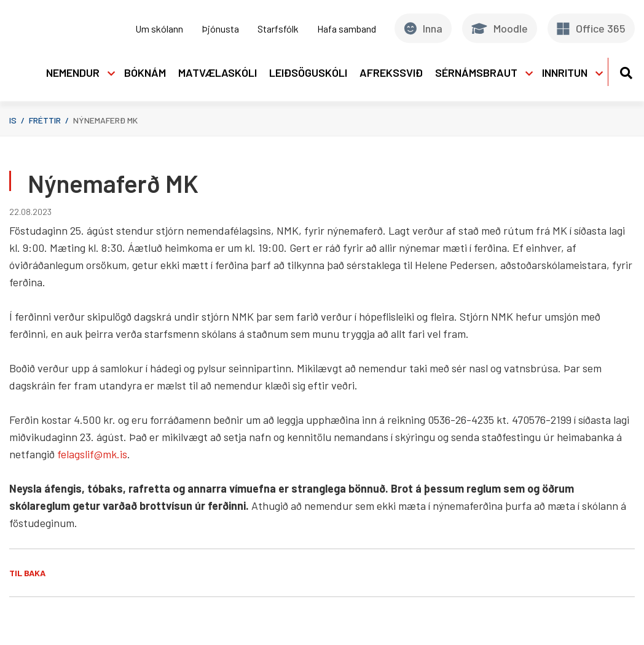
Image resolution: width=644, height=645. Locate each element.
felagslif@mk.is (92, 454)
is (13, 120)
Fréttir (45, 120)
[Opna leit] (626, 71)
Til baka (27, 573)
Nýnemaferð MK (105, 120)
